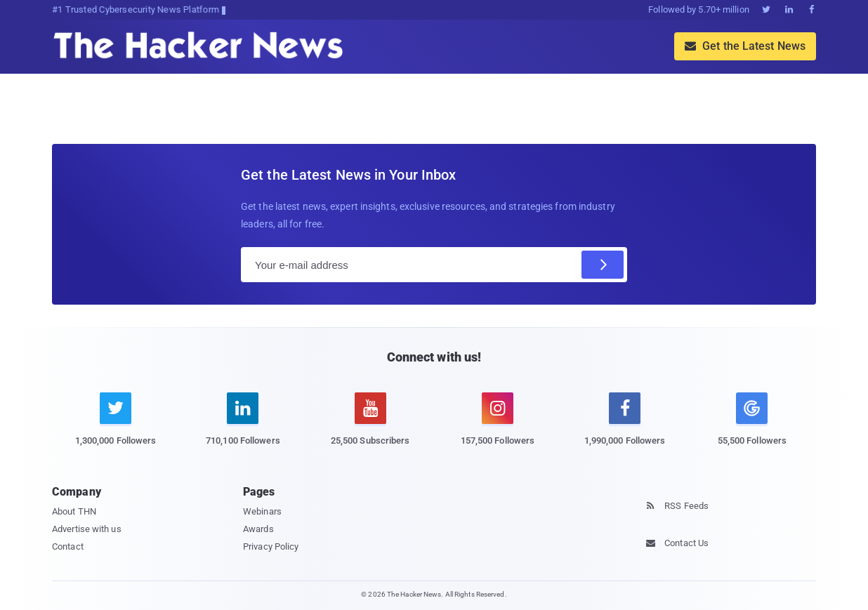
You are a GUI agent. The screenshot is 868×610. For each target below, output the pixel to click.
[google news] (752, 422)
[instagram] (498, 427)
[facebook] (625, 427)
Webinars (262, 511)
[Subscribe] (603, 265)
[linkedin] (243, 427)
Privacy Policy (271, 546)
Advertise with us (87, 529)
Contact (68, 546)
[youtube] (370, 427)
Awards (258, 529)
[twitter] (116, 427)
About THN (74, 511)
